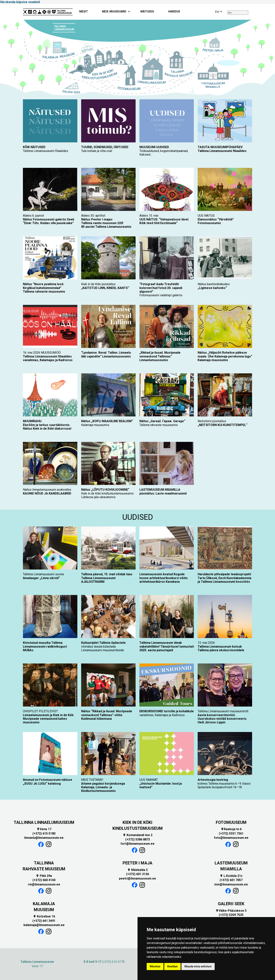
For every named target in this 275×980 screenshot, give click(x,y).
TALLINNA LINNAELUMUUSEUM (44, 822)
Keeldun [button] (172, 966)
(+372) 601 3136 (137, 874)
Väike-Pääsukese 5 (231, 911)
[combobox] (238, 13)
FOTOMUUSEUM (231, 822)
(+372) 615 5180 (44, 834)
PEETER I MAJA (137, 863)
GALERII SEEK (231, 904)
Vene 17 (44, 829)
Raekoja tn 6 (231, 829)
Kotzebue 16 (44, 916)
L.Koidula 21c (231, 876)
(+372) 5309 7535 (231, 915)
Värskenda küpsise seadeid (20, 2)
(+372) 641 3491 (44, 921)
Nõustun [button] (155, 966)
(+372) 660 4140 (44, 880)
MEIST (84, 12)
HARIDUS (174, 12)
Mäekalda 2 (137, 870)
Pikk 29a (44, 876)
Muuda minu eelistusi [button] (198, 966)
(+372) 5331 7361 (231, 834)
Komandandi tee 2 (138, 835)
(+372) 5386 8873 (138, 839)
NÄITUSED (147, 12)
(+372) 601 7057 (231, 880)
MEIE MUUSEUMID (114, 12)
